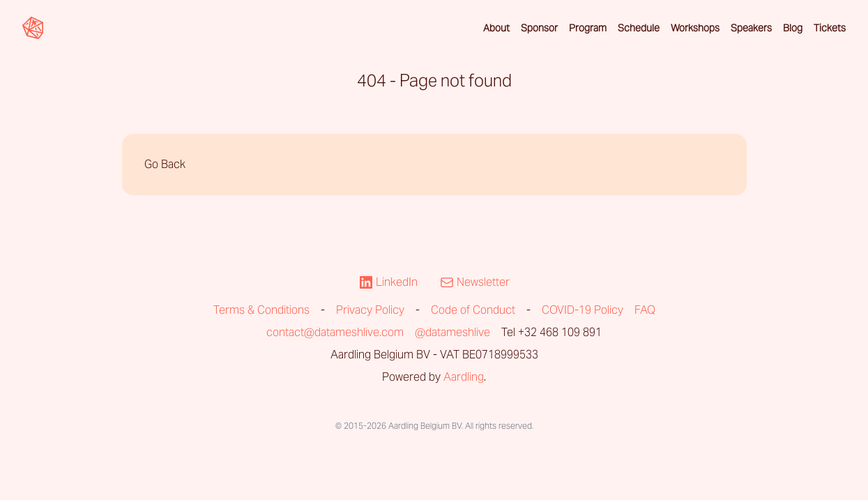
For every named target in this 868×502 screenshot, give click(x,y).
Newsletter (475, 282)
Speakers (751, 28)
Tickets (830, 28)
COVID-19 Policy (583, 310)
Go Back (165, 164)
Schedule (639, 28)
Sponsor (539, 28)
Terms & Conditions (261, 310)
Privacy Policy (370, 310)
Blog (793, 28)
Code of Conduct (473, 310)
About (496, 28)
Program (588, 28)
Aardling (464, 377)
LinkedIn (388, 282)
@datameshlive (452, 332)
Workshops (695, 28)
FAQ (645, 310)
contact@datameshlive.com (335, 332)
